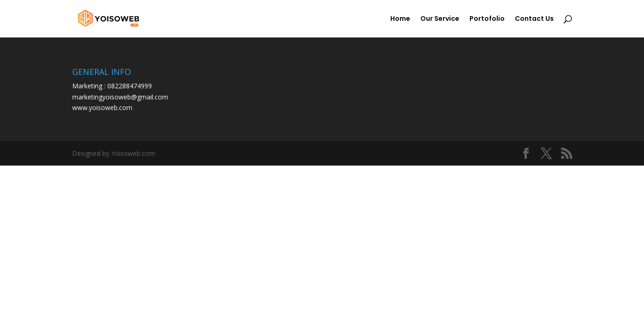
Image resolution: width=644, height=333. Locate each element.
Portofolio (487, 19)
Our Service (440, 19)
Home (400, 19)
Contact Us (534, 19)
